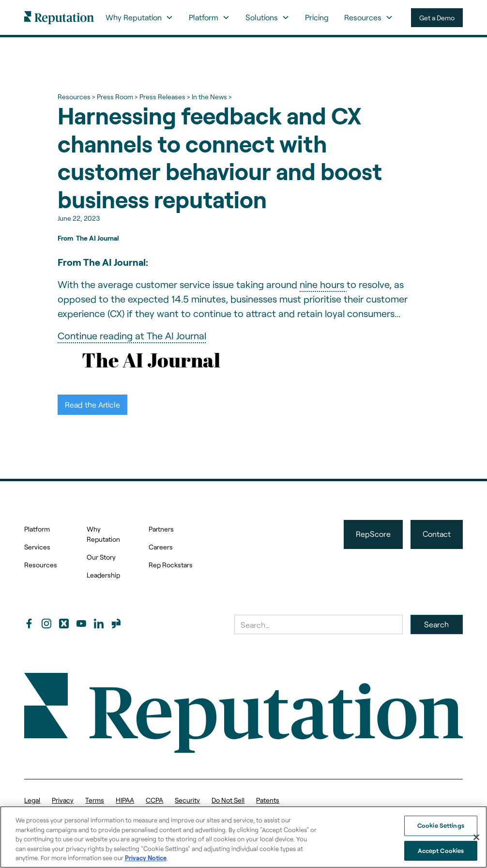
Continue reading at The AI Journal (132, 335)
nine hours (323, 284)
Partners (161, 529)
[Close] (476, 838)
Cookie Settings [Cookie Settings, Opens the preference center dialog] (441, 825)
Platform (37, 529)
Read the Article (92, 404)
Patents (268, 800)
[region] (243, 837)
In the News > (212, 97)
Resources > (76, 97)
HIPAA (125, 800)
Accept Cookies (441, 851)
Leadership (103, 575)
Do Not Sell (228, 800)
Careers (161, 547)
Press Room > (117, 97)
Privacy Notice (146, 858)
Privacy (63, 800)
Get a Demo (437, 18)
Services (37, 547)
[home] (59, 17)
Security (187, 800)
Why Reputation (103, 534)
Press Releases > (165, 97)
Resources (41, 565)
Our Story (101, 557)
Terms (95, 800)
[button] (139, 17)
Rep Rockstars (171, 565)
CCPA (154, 800)
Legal (32, 800)
